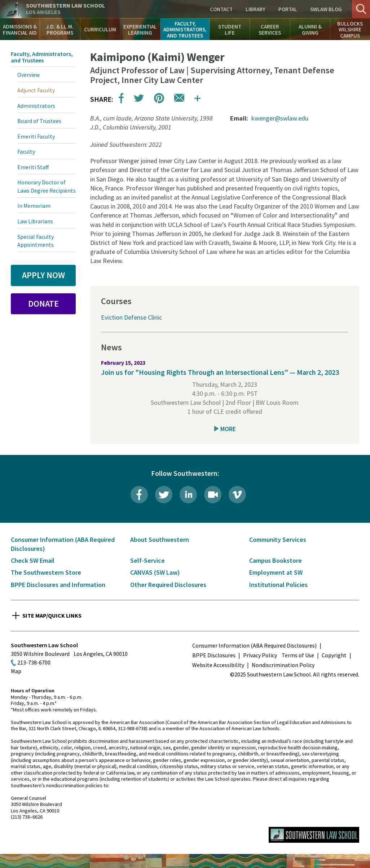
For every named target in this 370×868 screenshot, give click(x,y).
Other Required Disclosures (168, 585)
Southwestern (65, 9)
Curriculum (100, 29)
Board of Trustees (39, 121)
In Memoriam (34, 206)
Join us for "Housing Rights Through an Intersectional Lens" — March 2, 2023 (220, 372)
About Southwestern (160, 540)
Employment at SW (276, 572)
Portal (288, 9)
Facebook (139, 495)
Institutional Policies (278, 585)
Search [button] (361, 9)
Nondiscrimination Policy (283, 665)
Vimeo (237, 495)
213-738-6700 (34, 662)
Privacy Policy (260, 655)
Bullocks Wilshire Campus (350, 30)
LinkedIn (188, 495)
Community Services (278, 540)
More (228, 429)
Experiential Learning (140, 30)
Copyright (334, 655)
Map (16, 671)
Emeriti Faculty (36, 136)
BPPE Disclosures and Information (58, 585)
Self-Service (147, 560)
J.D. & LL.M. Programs (60, 30)
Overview (28, 75)
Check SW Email (33, 560)
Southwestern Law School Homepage (314, 835)
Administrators (36, 106)
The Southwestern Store (46, 572)
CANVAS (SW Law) (155, 572)
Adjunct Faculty (36, 90)
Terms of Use (298, 655)
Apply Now (43, 275)
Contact (221, 9)
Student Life (230, 30)
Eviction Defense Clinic (131, 317)
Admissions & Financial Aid (20, 30)
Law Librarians (35, 221)
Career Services (270, 30)
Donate (43, 304)
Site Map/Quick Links (52, 615)
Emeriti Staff (33, 167)
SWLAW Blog (326, 9)
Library (256, 9)
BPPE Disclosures (214, 655)
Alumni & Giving (310, 30)
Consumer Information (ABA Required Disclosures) (254, 645)
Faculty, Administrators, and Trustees (185, 30)
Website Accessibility (218, 665)
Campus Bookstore (276, 560)
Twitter (164, 495)
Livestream (213, 495)
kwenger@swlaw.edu (280, 118)
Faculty (26, 152)
